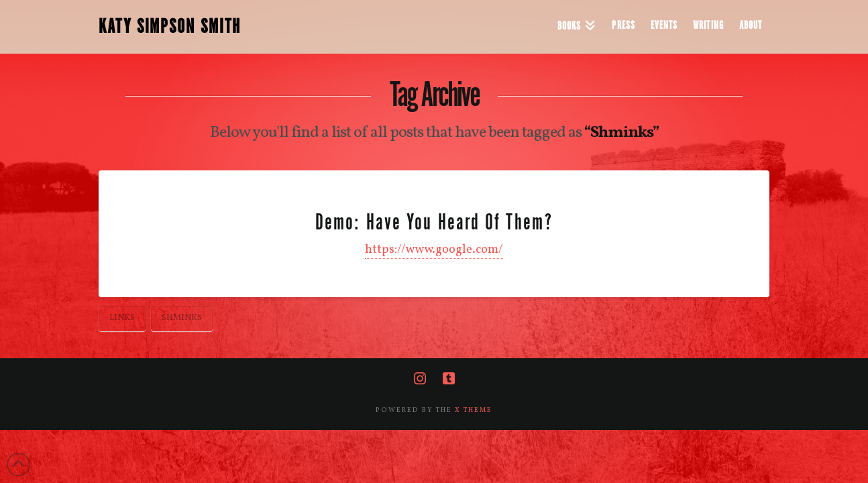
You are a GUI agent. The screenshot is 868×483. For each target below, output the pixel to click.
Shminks (182, 318)
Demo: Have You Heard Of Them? (434, 222)
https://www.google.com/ (434, 250)
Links (122, 318)
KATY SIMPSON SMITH (170, 27)
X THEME (474, 410)
